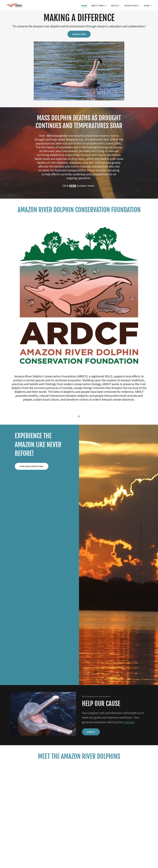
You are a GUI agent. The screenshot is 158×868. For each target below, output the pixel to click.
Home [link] (84, 6)
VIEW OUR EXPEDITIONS (32, 466)
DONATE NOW (79, 34)
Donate (91, 732)
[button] (99, 6)
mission (129, 722)
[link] (15, 5)
